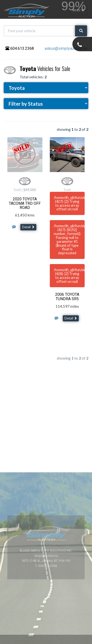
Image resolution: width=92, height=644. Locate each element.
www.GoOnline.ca (75, 641)
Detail (28, 227)
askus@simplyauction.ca (66, 48)
